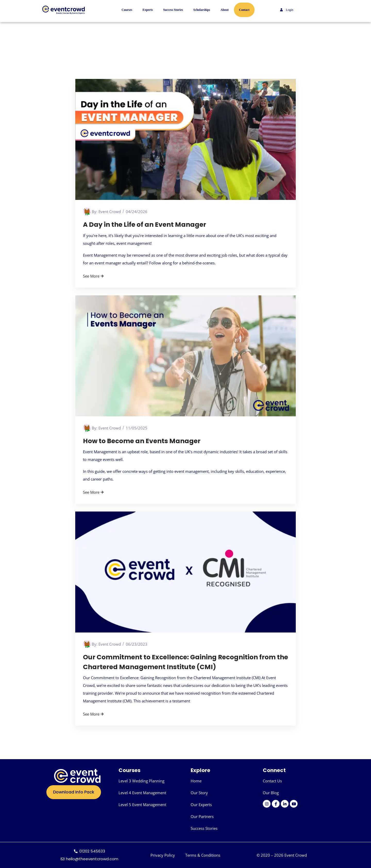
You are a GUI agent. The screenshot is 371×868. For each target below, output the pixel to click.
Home (196, 781)
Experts (148, 10)
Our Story (199, 793)
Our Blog (271, 793)
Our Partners (202, 816)
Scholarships (202, 10)
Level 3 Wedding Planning (141, 781)
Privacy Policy (163, 855)
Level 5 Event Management (142, 805)
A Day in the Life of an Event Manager (145, 225)
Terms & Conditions (203, 855)
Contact (244, 10)
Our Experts (201, 805)
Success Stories (173, 10)
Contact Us (272, 781)
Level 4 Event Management (142, 793)
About (225, 10)
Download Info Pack (74, 792)
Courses (127, 10)
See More (94, 276)
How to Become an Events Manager (142, 441)
